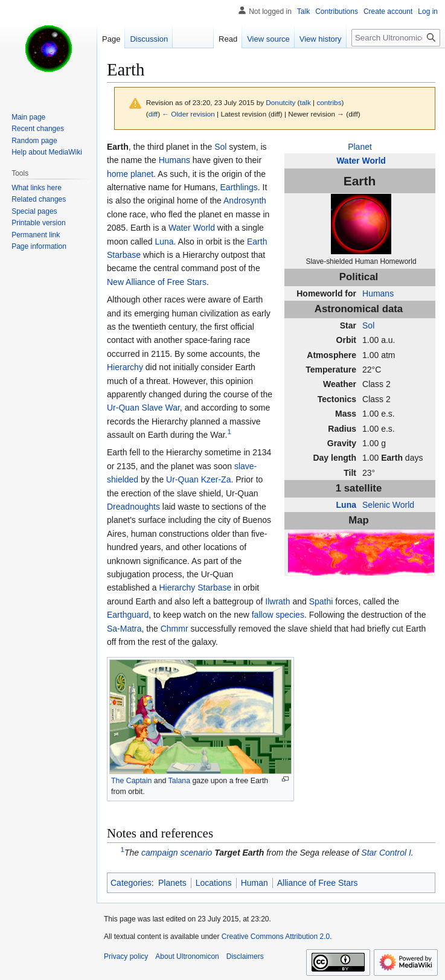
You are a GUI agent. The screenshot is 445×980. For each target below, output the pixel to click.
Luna (346, 505)
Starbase (214, 588)
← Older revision (188, 114)
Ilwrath (277, 601)
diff (153, 114)
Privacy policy (126, 956)
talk (306, 102)
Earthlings (239, 187)
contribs (329, 102)
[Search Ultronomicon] (396, 38)
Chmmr (174, 629)
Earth (392, 458)
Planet (360, 147)
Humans (378, 293)
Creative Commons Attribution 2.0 (276, 937)
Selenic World (388, 505)
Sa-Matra (124, 629)
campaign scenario (177, 853)
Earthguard (128, 615)
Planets (172, 883)
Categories (131, 883)
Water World (361, 161)
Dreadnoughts (133, 507)
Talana (179, 781)
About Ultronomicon (187, 956)
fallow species (278, 615)
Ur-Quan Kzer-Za (198, 479)
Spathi (321, 601)
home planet (130, 174)
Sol (368, 325)
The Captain (131, 781)
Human (255, 883)
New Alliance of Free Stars (157, 282)
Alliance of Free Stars (318, 883)
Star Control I (386, 853)
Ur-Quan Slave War (143, 408)
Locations (214, 883)
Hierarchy (125, 367)
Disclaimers (245, 956)
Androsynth (245, 200)
